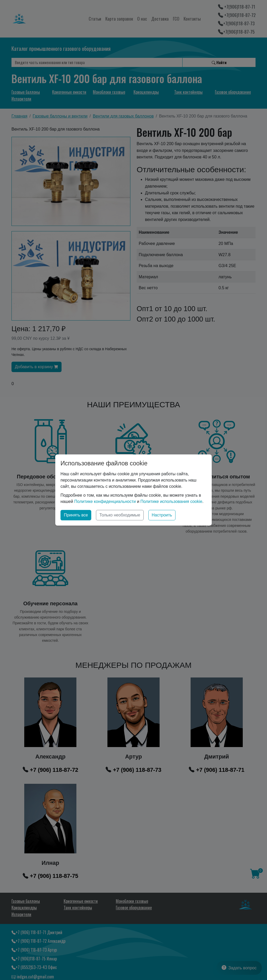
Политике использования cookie (171, 501)
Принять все (76, 515)
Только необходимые (120, 515)
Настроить (162, 515)
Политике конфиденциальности (105, 501)
